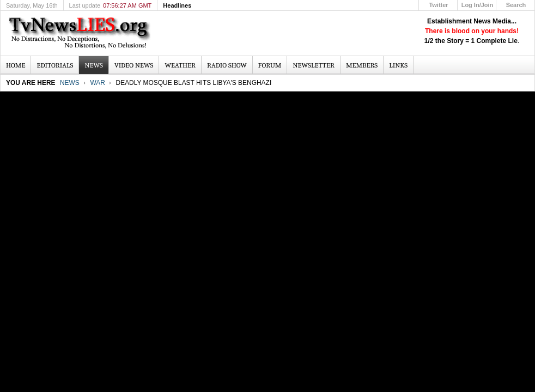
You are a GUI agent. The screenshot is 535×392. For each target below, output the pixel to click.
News (70, 83)
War (97, 83)
